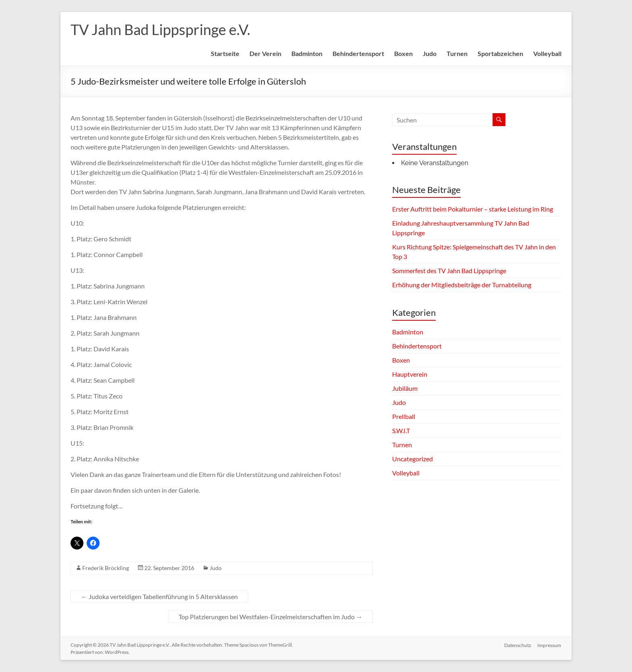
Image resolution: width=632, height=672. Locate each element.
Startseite (225, 53)
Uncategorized (413, 459)
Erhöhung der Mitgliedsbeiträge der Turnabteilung (462, 285)
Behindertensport (358, 53)
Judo (430, 53)
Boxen (403, 53)
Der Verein (265, 53)
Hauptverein (410, 374)
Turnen (457, 53)
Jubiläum (405, 388)
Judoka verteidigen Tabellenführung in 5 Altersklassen (159, 596)
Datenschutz (518, 645)
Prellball (404, 416)
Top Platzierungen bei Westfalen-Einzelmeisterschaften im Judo (270, 617)
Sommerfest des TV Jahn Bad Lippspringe (449, 271)
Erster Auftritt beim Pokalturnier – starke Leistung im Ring (473, 209)
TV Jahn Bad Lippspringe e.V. (160, 29)
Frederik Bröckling (106, 568)
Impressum (550, 645)
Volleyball (547, 53)
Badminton (307, 53)
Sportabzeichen (500, 53)
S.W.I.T (401, 430)
